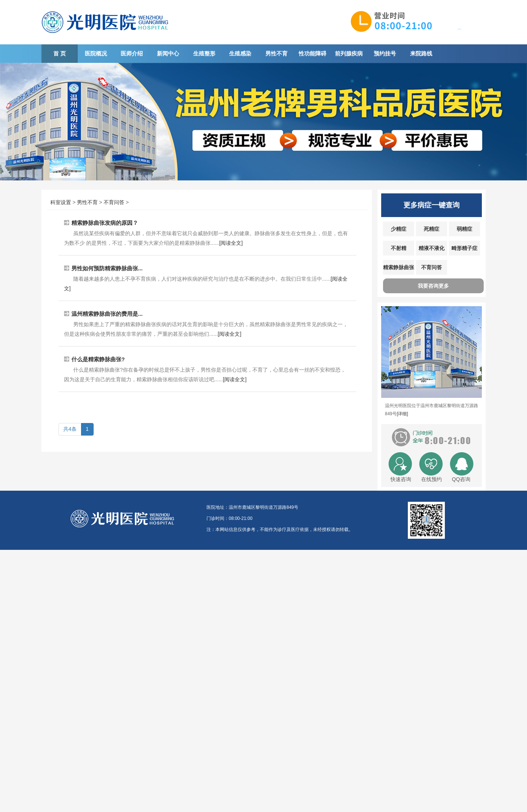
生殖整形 (204, 53)
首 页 (60, 53)
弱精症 (464, 229)
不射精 (399, 248)
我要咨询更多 (433, 286)
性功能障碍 (313, 53)
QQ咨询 (461, 479)
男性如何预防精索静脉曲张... (107, 268)
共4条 (70, 429)
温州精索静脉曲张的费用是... (107, 314)
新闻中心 (168, 53)
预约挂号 (385, 53)
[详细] (402, 414)
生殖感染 (240, 53)
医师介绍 (132, 53)
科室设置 (61, 202)
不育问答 (114, 202)
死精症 (432, 229)
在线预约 (432, 479)
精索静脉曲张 (399, 267)
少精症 (399, 229)
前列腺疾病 (349, 53)
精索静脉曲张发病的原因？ (105, 223)
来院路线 (421, 53)
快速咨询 (401, 479)
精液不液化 (432, 248)
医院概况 (96, 53)
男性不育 (276, 53)
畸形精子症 (464, 248)
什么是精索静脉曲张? (98, 359)
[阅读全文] (231, 243)
